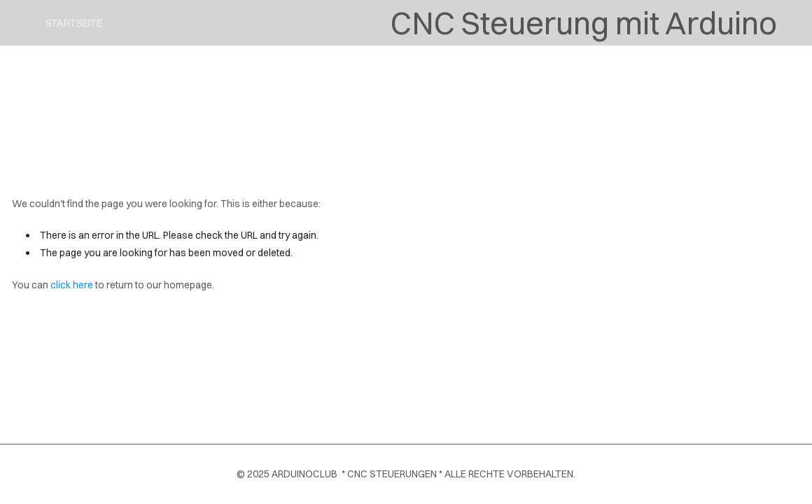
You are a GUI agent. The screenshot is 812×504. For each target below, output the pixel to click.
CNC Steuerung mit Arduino (584, 23)
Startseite (74, 23)
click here (72, 285)
